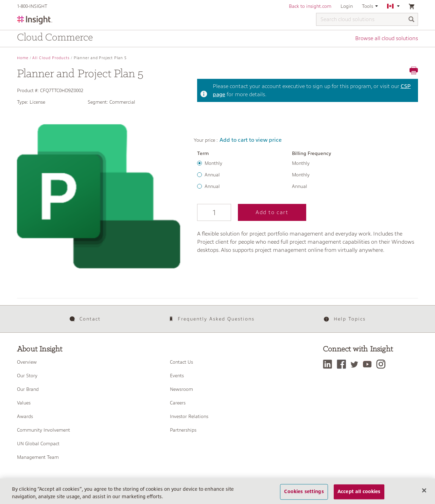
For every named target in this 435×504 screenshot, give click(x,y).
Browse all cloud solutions (387, 38)
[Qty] (214, 212)
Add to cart (272, 212)
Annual (212, 175)
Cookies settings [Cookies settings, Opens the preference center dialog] (304, 492)
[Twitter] (356, 364)
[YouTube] (369, 364)
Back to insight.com (310, 6)
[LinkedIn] (329, 364)
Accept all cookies (359, 492)
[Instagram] (382, 364)
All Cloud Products (51, 58)
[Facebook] (343, 364)
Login (347, 6)
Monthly (213, 163)
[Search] (412, 20)
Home (23, 58)
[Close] (424, 490)
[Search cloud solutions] (367, 19)
